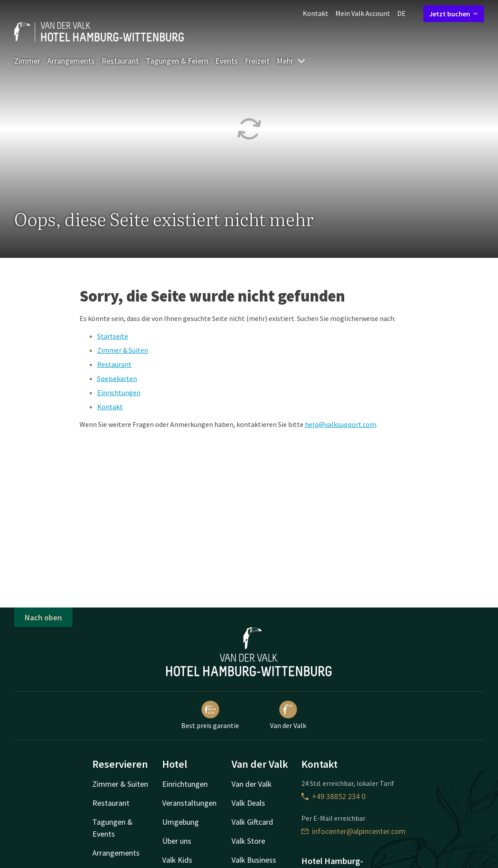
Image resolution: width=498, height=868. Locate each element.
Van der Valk (288, 715)
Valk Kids (177, 860)
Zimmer (27, 61)
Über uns (177, 841)
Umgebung (181, 822)
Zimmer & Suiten (123, 350)
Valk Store (248, 841)
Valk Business (254, 860)
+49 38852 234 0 (333, 796)
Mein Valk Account (363, 13)
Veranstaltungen (189, 803)
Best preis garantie (210, 715)
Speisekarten (117, 378)
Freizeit (257, 61)
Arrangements (71, 61)
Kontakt (316, 13)
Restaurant (120, 61)
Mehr (291, 61)
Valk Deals (248, 803)
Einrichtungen (119, 392)
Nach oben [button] (43, 617)
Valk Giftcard (252, 822)
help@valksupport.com (340, 424)
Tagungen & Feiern (177, 61)
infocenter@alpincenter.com (354, 831)
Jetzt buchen (454, 14)
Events (226, 61)
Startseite (113, 336)
